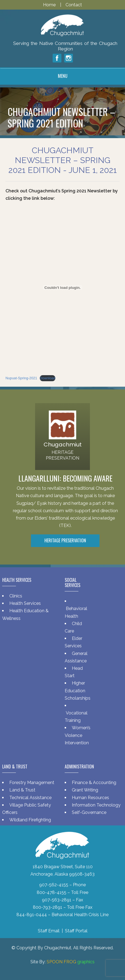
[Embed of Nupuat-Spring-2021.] (63, 287)
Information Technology (96, 805)
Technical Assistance (30, 798)
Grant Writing (85, 790)
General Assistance (76, 657)
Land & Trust (22, 790)
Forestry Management (32, 783)
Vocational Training (76, 717)
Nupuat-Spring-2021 (21, 378)
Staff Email (49, 931)
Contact (74, 5)
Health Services (25, 603)
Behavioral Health (76, 612)
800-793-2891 (48, 907)
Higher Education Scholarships (78, 690)
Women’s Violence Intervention (78, 735)
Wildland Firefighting (30, 820)
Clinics (16, 596)
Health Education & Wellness (25, 614)
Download (48, 378)
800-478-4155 (52, 892)
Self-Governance (89, 812)
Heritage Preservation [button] (65, 540)
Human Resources (90, 798)
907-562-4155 (54, 885)
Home (50, 5)
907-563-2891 (57, 900)
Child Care (73, 627)
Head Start (74, 672)
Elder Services (73, 642)
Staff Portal (76, 931)
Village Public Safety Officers (27, 809)
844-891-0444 (32, 915)
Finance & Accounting (94, 783)
